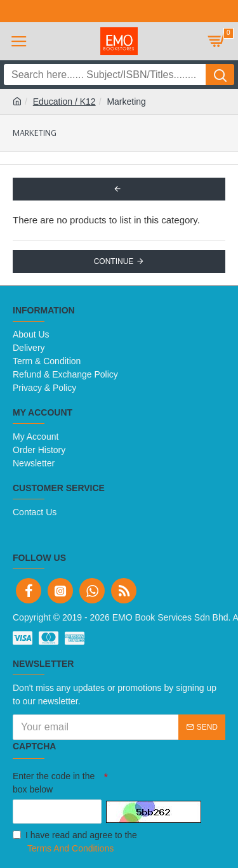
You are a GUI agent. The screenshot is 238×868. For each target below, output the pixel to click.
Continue (114, 261)
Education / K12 (64, 102)
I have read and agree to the (75, 843)
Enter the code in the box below (54, 783)
